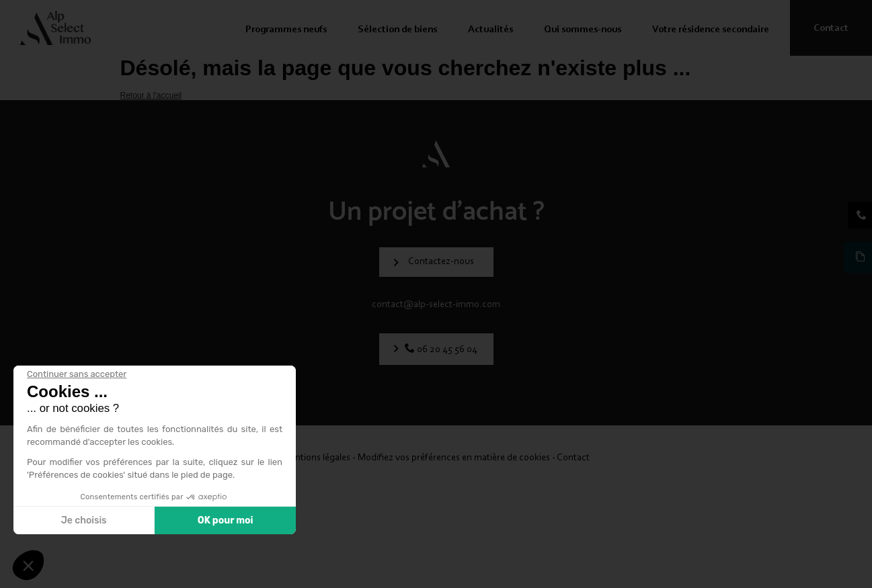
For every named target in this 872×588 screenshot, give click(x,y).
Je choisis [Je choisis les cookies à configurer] (84, 520)
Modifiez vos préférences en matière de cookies (455, 458)
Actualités (490, 30)
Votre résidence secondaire (711, 30)
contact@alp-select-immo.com (436, 305)
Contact (831, 29)
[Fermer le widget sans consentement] (77, 374)
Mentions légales (316, 458)
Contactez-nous (441, 262)
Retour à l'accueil (151, 95)
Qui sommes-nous (583, 30)
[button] (28, 565)
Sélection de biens (397, 30)
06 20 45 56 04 (446, 350)
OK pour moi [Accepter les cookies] (226, 520)
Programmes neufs (286, 30)
